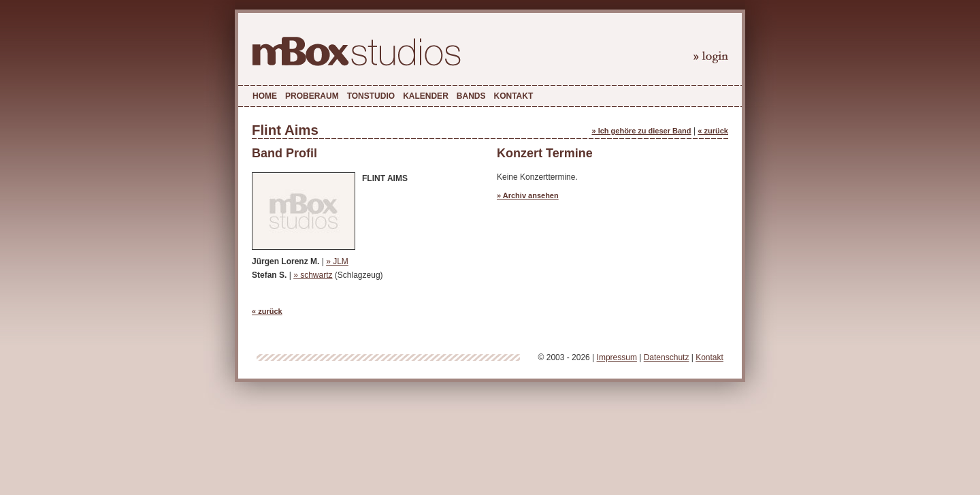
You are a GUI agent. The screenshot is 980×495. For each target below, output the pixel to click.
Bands (471, 96)
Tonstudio (371, 96)
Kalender (426, 96)
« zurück (713, 131)
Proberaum (312, 96)
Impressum (617, 357)
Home (265, 96)
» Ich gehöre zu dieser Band (641, 131)
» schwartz (313, 275)
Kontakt (513, 96)
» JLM (337, 261)
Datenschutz (667, 357)
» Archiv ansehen (528, 195)
